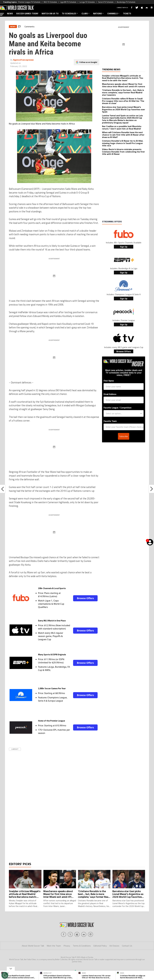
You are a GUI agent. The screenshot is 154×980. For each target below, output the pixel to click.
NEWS (10, 13)
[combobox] (123, 413)
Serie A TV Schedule (106, 2)
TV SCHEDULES (70, 13)
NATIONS (99, 13)
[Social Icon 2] (77, 945)
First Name (109, 381)
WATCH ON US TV (50, 13)
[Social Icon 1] (70, 945)
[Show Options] (141, 413)
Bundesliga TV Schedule (126, 2)
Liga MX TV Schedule (68, 2)
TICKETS (127, 13)
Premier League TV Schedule (29, 2)
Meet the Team (54, 956)
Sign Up (124, 247)
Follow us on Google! (88, 62)
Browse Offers (85, 598)
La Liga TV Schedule (87, 2)
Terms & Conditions (82, 956)
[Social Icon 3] (84, 945)
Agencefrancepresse (23, 60)
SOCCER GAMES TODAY (27, 13)
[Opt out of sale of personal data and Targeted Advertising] (5, 975)
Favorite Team (110, 421)
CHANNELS (114, 13)
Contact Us (127, 956)
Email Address (110, 394)
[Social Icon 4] (90, 945)
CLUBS (86, 13)
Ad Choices (114, 956)
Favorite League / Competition (117, 408)
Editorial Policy (100, 956)
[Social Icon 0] (64, 945)
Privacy (67, 956)
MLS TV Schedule (50, 2)
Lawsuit (15, 749)
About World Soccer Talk (33, 956)
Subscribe (124, 436)
